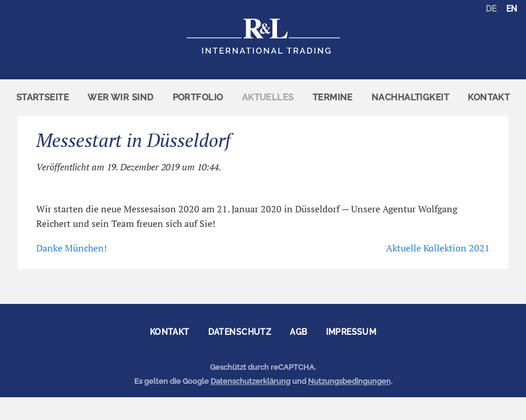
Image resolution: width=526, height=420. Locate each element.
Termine (333, 97)
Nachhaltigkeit (410, 97)
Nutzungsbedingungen (349, 381)
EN (512, 9)
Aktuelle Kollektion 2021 (438, 248)
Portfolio (198, 97)
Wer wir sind (120, 97)
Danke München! (71, 248)
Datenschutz (240, 332)
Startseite (43, 97)
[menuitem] (43, 98)
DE (491, 9)
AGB (298, 332)
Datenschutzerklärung (250, 381)
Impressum (351, 332)
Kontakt (489, 97)
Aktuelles (268, 97)
